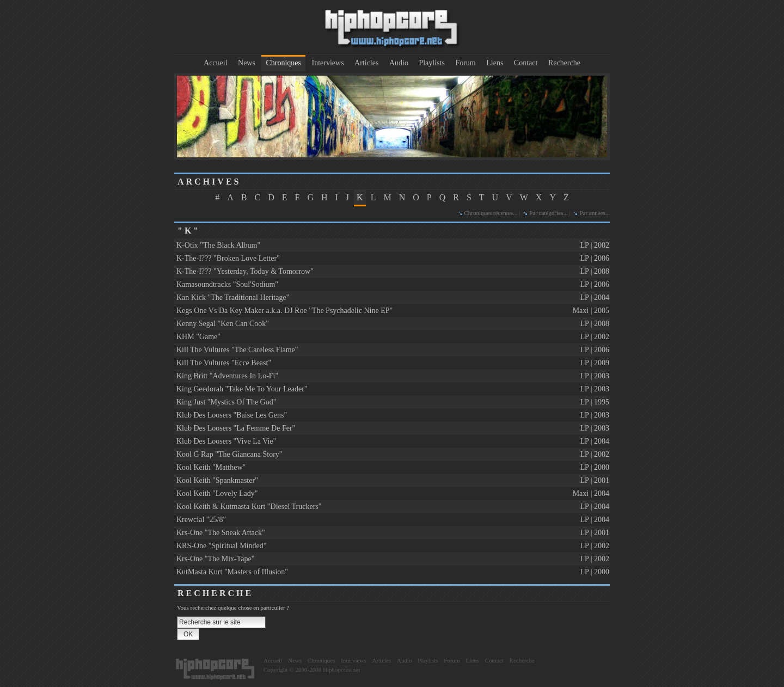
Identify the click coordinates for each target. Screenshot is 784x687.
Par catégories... (548, 213)
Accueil (216, 63)
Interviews (328, 63)
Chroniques (283, 63)
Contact (526, 63)
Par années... (595, 213)
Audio (399, 63)
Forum (465, 63)
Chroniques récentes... (491, 213)
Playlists (431, 63)
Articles (366, 63)
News (247, 63)
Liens (495, 63)
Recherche (564, 63)
